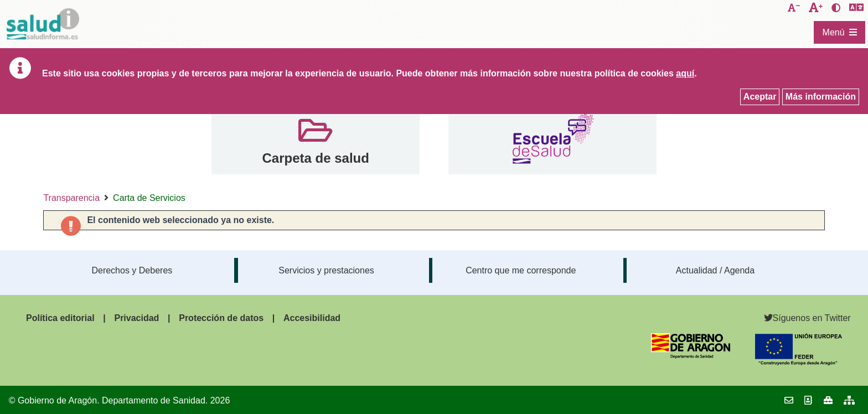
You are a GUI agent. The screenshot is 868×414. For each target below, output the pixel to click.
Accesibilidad (312, 318)
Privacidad (136, 318)
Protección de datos (221, 318)
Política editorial (60, 318)
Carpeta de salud (315, 158)
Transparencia (71, 198)
